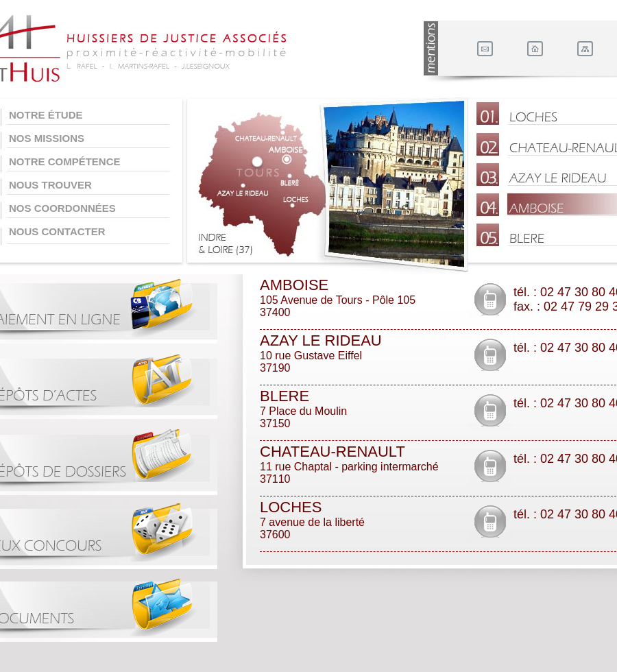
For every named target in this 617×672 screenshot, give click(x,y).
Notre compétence (65, 161)
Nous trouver (50, 185)
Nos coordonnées (62, 208)
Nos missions (47, 138)
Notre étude (46, 115)
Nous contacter (57, 231)
